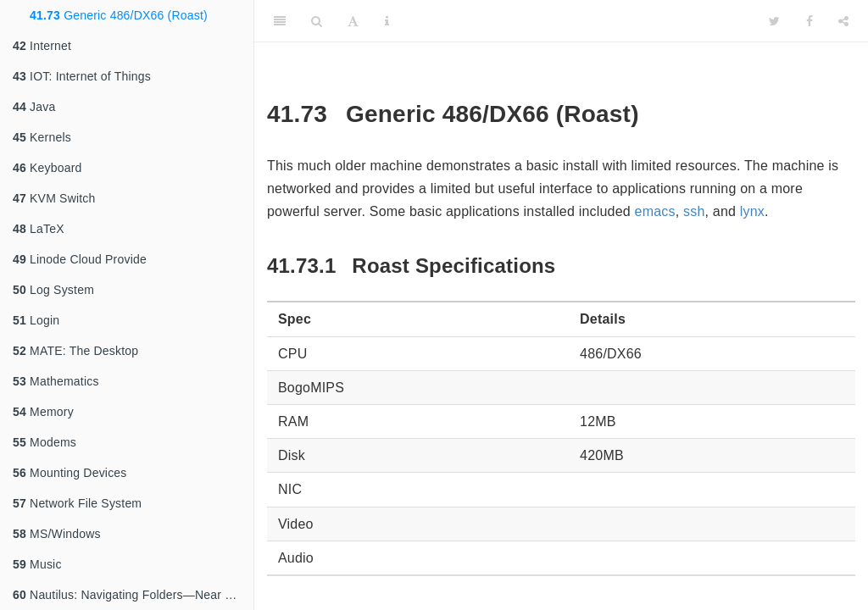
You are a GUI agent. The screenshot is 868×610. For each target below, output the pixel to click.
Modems (45, 442)
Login (36, 320)
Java (34, 107)
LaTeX (39, 229)
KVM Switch (54, 198)
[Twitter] (774, 21)
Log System (53, 290)
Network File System (77, 503)
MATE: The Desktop (75, 351)
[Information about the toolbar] (387, 21)
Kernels (42, 137)
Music (37, 564)
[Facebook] (810, 21)
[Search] (317, 21)
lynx (752, 211)
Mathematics (56, 381)
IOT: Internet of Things (82, 76)
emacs (655, 211)
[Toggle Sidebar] (280, 21)
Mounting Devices (70, 473)
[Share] (843, 21)
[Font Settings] (353, 21)
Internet (42, 46)
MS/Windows (57, 534)
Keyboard (47, 168)
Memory (43, 412)
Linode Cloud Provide (80, 259)
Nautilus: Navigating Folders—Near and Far (133, 595)
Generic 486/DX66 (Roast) (119, 15)
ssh (694, 211)
